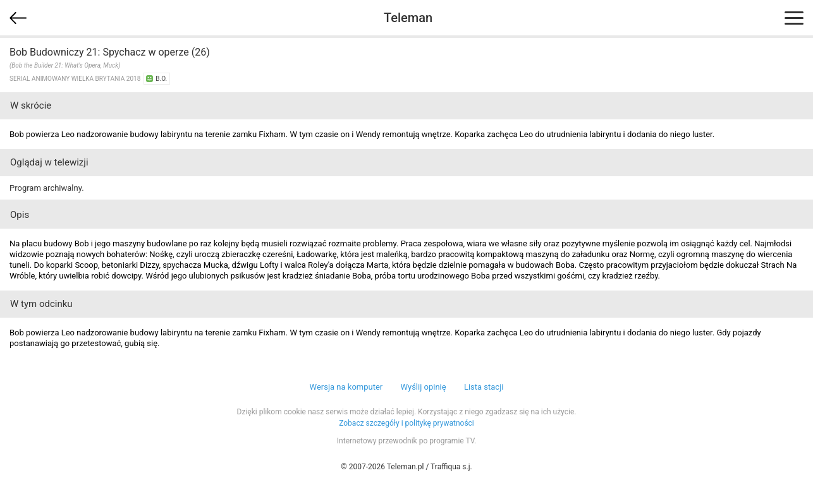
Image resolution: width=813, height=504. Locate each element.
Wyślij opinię (423, 387)
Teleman (408, 18)
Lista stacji (484, 387)
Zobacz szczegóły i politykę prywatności (406, 423)
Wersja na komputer (346, 387)
